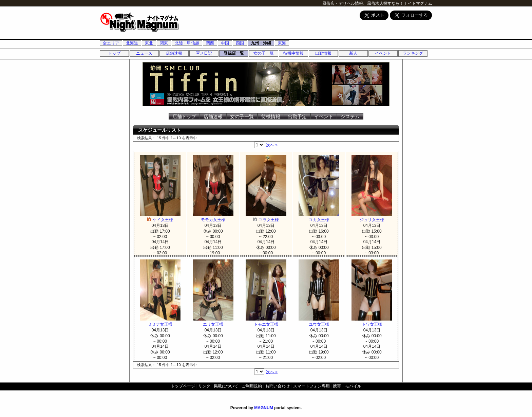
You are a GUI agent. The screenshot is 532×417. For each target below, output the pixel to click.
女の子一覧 (264, 53)
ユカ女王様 (319, 217)
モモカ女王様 (213, 217)
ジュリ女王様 (372, 217)
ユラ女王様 (266, 217)
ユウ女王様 (319, 322)
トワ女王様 (372, 322)
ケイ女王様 (160, 217)
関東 (164, 43)
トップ (114, 53)
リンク (204, 386)
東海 (282, 43)
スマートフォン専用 (311, 386)
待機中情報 (293, 53)
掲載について (226, 386)
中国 (225, 43)
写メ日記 (204, 53)
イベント (383, 53)
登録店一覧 (234, 53)
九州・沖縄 (261, 43)
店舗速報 (174, 53)
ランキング (413, 53)
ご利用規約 (252, 386)
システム (350, 116)
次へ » (272, 145)
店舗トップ (184, 116)
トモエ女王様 (266, 322)
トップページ (183, 386)
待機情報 (271, 116)
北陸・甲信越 (187, 43)
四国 (240, 43)
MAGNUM (263, 408)
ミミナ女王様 (160, 322)
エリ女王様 (213, 322)
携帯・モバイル (347, 386)
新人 (353, 53)
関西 (210, 43)
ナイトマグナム (418, 3)
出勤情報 (323, 53)
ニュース (144, 53)
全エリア (111, 43)
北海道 (132, 43)
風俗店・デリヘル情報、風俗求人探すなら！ (363, 3)
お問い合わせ (278, 386)
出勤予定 (297, 116)
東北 (149, 43)
